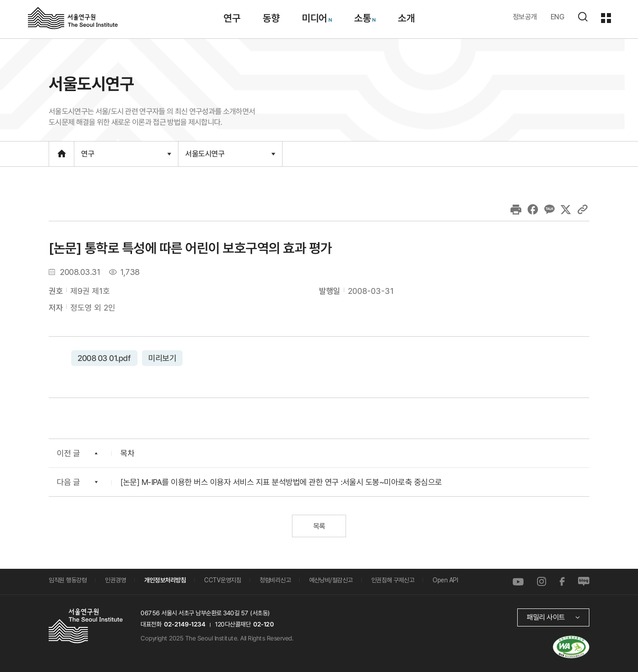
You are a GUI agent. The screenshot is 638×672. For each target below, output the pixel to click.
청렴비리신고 (275, 580)
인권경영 (115, 580)
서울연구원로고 (73, 18)
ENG (558, 17)
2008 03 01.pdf (104, 358)
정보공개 (525, 17)
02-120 (263, 624)
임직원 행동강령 (68, 580)
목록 (319, 526)
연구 (126, 154)
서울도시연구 (230, 154)
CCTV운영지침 (223, 580)
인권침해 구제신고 (393, 580)
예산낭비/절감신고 (331, 580)
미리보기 (162, 358)
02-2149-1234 (185, 624)
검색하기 (583, 17)
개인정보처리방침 (165, 580)
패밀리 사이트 (546, 617)
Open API (445, 580)
